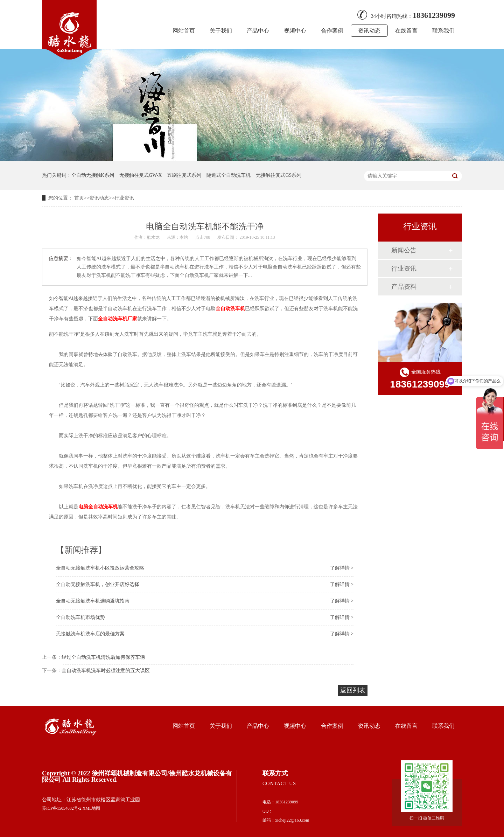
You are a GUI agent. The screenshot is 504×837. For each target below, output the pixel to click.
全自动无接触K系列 (93, 175)
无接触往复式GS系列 (279, 175)
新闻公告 (404, 250)
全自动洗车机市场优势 (80, 617)
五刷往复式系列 (184, 175)
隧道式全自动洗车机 (229, 175)
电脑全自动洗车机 (98, 507)
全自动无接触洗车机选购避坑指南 (93, 601)
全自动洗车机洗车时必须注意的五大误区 (106, 671)
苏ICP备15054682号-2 (62, 808)
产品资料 (404, 287)
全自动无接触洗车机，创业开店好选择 (98, 584)
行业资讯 (124, 198)
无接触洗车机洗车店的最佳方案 (90, 634)
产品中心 (258, 31)
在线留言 (406, 31)
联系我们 (443, 31)
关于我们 (221, 31)
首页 (79, 198)
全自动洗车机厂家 (118, 319)
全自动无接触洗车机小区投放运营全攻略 (100, 568)
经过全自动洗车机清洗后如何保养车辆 (103, 657)
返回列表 (353, 690)
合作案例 (332, 31)
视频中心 (295, 31)
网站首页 (184, 31)
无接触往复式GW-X (141, 175)
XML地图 (92, 808)
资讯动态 (369, 31)
